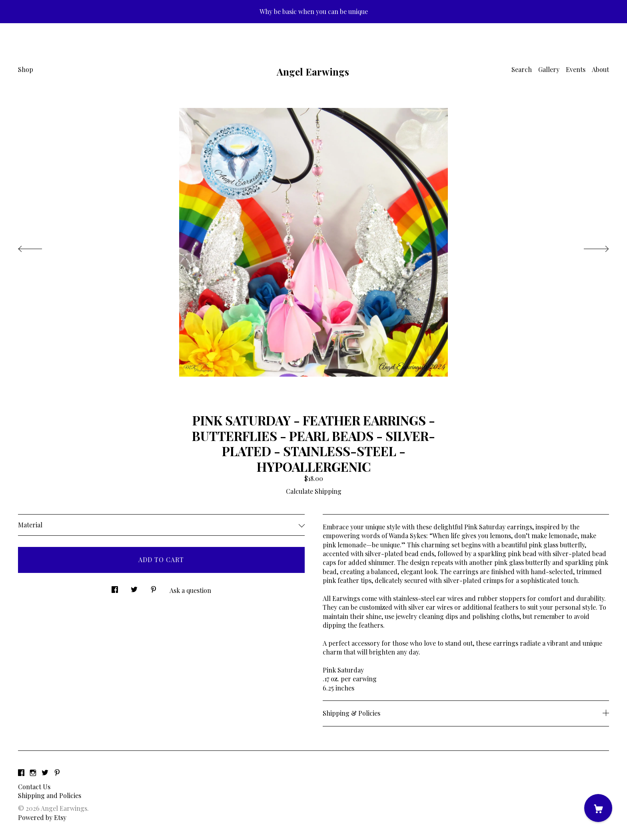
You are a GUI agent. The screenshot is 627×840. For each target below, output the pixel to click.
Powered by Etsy (42, 817)
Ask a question (190, 590)
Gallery (549, 69)
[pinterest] (57, 773)
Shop (26, 69)
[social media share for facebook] (115, 588)
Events (576, 69)
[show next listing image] (589, 247)
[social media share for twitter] (134, 588)
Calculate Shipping (314, 491)
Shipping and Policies (50, 795)
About (600, 69)
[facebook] (21, 773)
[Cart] (598, 808)
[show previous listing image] (38, 247)
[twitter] (45, 773)
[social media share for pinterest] (154, 588)
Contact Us (34, 787)
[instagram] (33, 773)
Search (522, 69)
